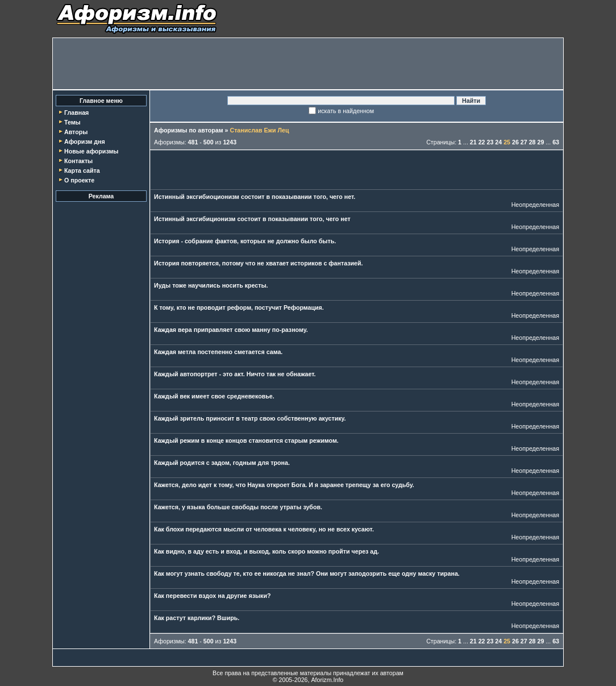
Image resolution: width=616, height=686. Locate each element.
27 (524, 142)
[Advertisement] (308, 64)
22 (482, 142)
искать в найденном (346, 111)
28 (532, 142)
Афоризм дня (85, 142)
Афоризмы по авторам (189, 130)
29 (540, 142)
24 (498, 142)
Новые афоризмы (91, 151)
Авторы (76, 132)
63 (556, 142)
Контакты (78, 161)
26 (515, 142)
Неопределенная (535, 205)
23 (490, 142)
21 (473, 142)
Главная (76, 113)
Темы (72, 122)
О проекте (79, 180)
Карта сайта (82, 171)
